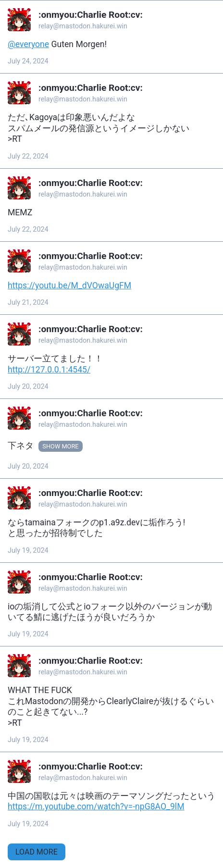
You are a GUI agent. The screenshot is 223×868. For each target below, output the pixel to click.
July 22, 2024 (28, 156)
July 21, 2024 (28, 303)
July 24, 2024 (28, 61)
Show (51, 446)
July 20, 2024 (28, 387)
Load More (37, 852)
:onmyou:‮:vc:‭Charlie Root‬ (91, 15)
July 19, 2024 (28, 551)
